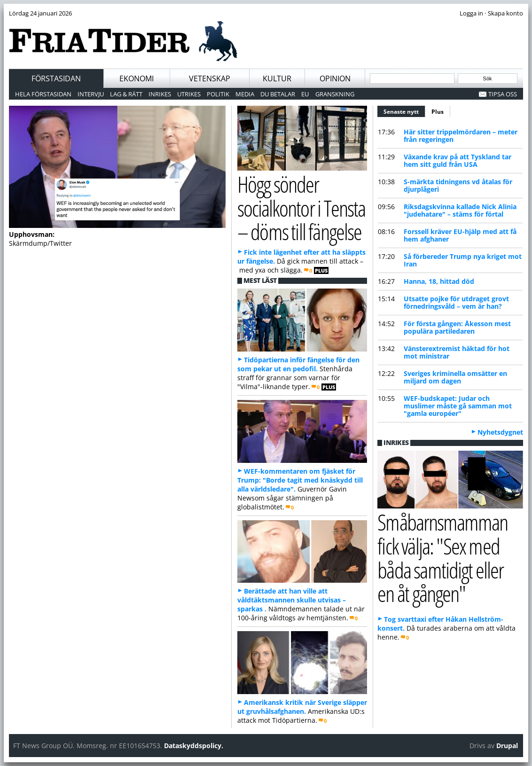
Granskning (335, 94)
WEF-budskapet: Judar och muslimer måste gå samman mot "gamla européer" (458, 406)
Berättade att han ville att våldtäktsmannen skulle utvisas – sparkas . (292, 600)
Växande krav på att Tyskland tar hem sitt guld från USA (458, 160)
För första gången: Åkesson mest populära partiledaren (457, 327)
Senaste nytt (404, 110)
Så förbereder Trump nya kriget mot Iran (463, 260)
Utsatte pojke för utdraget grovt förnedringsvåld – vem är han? (456, 302)
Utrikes (189, 94)
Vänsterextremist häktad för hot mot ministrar (457, 352)
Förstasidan (56, 78)
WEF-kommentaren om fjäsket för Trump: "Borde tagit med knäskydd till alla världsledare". (300, 480)
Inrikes (160, 94)
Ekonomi (137, 78)
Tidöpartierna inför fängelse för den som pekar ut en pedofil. (298, 364)
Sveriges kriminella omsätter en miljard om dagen (455, 377)
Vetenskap (210, 78)
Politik (218, 94)
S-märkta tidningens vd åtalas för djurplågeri (458, 185)
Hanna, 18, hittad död (439, 281)
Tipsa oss (503, 94)
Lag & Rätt (126, 94)
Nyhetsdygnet (500, 432)
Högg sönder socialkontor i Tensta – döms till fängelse (301, 208)
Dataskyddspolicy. (194, 746)
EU (305, 94)
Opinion (335, 78)
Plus (438, 112)
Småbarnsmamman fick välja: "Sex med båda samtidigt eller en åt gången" (442, 558)
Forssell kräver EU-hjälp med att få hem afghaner (460, 235)
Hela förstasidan (43, 94)
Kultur (277, 78)
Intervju (91, 94)
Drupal (507, 746)
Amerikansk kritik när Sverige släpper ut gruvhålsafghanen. (302, 707)
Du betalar (278, 94)
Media (245, 94)
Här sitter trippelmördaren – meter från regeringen (461, 136)
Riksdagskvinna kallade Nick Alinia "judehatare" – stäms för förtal (460, 210)
